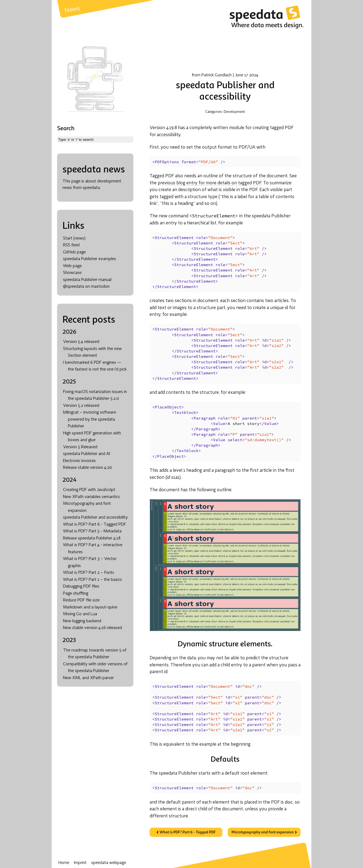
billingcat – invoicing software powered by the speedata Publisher (90, 419)
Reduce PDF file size (81, 600)
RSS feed (71, 245)
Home (64, 863)
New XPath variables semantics (91, 497)
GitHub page (74, 252)
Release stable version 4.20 (88, 468)
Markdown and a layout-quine (90, 607)
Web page (72, 266)
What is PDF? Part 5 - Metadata (92, 531)
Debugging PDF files (81, 587)
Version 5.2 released (81, 406)
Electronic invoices (79, 461)
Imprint (80, 863)
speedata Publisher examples (90, 259)
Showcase (72, 273)
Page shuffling (76, 594)
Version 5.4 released (81, 342)
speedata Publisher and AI (87, 454)
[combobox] (95, 140)
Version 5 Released (80, 447)
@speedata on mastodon (86, 287)
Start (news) (74, 238)
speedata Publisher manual (87, 280)
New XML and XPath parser (88, 678)
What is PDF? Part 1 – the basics (93, 580)
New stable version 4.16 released (93, 628)
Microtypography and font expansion (263, 832)
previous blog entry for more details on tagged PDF (209, 183)
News (72, 10)
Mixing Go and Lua (80, 614)
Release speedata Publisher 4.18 (92, 538)
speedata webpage (109, 863)
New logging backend (82, 621)
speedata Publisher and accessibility (95, 517)
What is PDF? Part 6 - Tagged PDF (95, 525)
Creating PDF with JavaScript (89, 490)
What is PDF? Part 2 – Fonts (89, 573)
